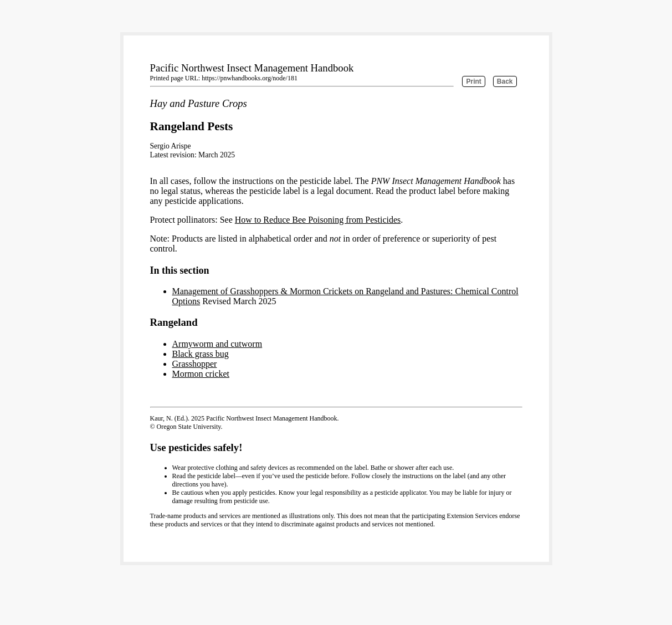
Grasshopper (195, 364)
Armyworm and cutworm (217, 344)
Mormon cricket (201, 374)
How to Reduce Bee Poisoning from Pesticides (318, 220)
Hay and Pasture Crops (199, 103)
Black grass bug (201, 354)
